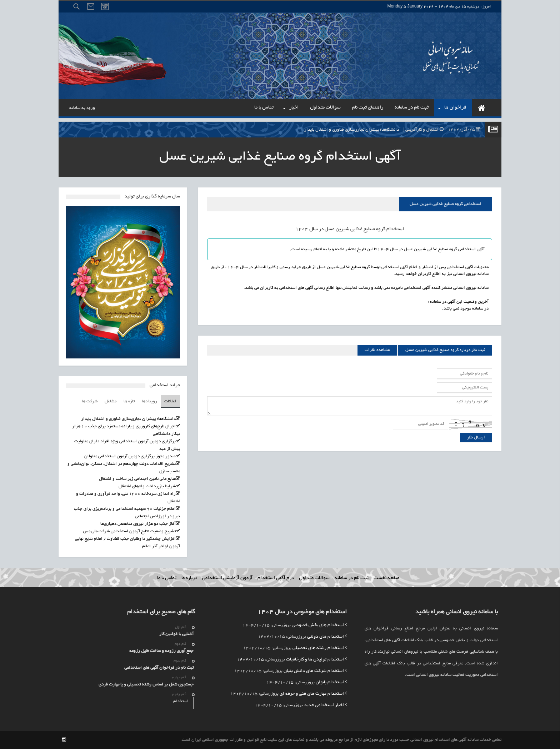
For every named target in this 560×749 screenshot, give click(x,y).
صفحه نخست (386, 578)
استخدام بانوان (330, 683)
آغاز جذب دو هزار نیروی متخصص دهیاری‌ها (138, 524)
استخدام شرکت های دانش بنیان (314, 671)
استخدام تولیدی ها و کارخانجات (315, 660)
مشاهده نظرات (377, 350)
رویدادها (149, 401)
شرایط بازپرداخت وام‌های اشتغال (147, 486)
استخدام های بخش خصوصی (318, 625)
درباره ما (189, 578)
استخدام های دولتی (326, 637)
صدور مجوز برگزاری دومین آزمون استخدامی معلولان (130, 456)
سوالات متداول (314, 578)
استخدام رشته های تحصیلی (318, 648)
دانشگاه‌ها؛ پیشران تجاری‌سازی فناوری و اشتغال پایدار (394, 130)
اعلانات (170, 401)
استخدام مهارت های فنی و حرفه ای (312, 694)
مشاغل (111, 401)
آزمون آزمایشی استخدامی (227, 578)
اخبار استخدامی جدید (324, 705)
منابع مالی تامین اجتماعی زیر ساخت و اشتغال (137, 479)
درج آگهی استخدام (276, 578)
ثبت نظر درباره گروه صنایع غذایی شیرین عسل (445, 350)
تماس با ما (167, 578)
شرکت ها (90, 401)
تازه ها (129, 401)
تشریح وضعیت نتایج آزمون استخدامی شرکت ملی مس (129, 531)
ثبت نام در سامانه (352, 578)
